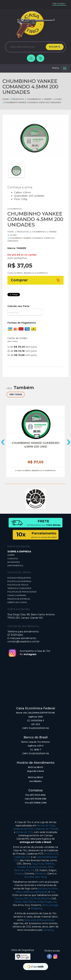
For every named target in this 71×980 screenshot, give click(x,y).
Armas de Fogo (46, 826)
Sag (34, 864)
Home (6, 99)
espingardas (41, 892)
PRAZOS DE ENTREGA (19, 599)
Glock (18, 902)
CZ (31, 898)
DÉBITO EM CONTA (17, 602)
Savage (54, 905)
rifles (18, 892)
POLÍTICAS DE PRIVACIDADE (22, 592)
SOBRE (11, 555)
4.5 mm (57, 99)
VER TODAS (16, 394)
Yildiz (25, 902)
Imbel (40, 902)
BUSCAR (55, 47)
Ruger (48, 902)
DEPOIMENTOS (15, 566)
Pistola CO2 (51, 854)
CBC (26, 898)
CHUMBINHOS (33, 99)
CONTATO (13, 559)
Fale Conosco (59, 3)
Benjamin (41, 874)
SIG (28, 870)
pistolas (43, 888)
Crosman (41, 867)
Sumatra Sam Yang (35, 877)
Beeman (19, 870)
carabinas (27, 892)
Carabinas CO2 (22, 857)
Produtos (17, 99)
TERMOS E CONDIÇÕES (19, 588)
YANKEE (47, 99)
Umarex (19, 874)
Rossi (41, 864)
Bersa (32, 902)
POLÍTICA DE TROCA (18, 585)
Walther (49, 864)
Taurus (18, 898)
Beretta (46, 898)
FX (32, 870)
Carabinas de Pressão (46, 829)
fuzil (53, 892)
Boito (45, 905)
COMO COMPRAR (17, 595)
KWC (51, 867)
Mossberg (36, 908)
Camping (48, 930)
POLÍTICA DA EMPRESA (19, 581)
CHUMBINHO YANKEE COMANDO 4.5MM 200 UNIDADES (32, 102)
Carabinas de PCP (23, 829)
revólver (53, 888)
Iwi (55, 902)
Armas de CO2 (24, 832)
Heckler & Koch (26, 867)
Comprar (35, 280)
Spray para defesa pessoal (39, 920)
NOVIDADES (14, 562)
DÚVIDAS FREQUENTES (19, 578)
